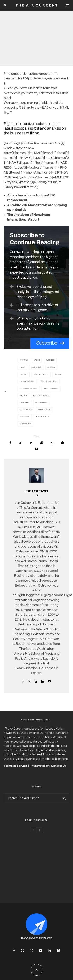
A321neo (51, 360)
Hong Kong (42, 403)
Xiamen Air (26, 424)
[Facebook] (14, 950)
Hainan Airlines (42, 396)
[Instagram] (31, 950)
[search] (65, 798)
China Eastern (28, 381)
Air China (37, 367)
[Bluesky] (58, 950)
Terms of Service (16, 766)
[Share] (10, 443)
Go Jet (24, 396)
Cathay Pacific (41, 374)
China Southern (50, 381)
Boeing (24, 374)
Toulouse (25, 417)
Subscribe (47, 343)
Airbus (52, 367)
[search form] (32, 798)
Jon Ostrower (36, 491)
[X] (22, 950)
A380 (23, 367)
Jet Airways (26, 410)
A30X (37, 360)
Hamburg (25, 403)
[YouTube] (40, 950)
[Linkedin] (49, 950)
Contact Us (59, 766)
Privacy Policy (39, 766)
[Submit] (41, 443)
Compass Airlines (29, 389)
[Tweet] (20, 443)
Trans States (43, 417)
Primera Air (45, 410)
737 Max (24, 360)
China (58, 374)
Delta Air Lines (51, 389)
